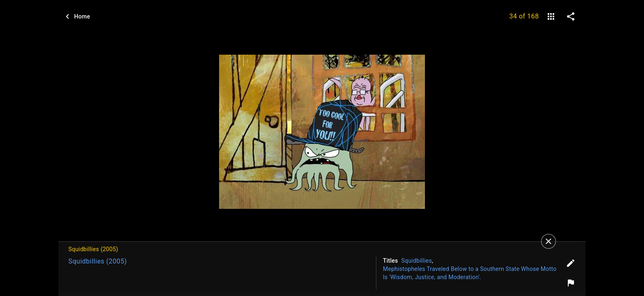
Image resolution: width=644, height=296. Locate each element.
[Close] (548, 241)
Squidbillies (417, 261)
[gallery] (551, 16)
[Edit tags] (571, 263)
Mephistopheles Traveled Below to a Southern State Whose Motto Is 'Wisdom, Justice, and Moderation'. (470, 273)
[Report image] (571, 283)
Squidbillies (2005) (98, 261)
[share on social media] (571, 16)
